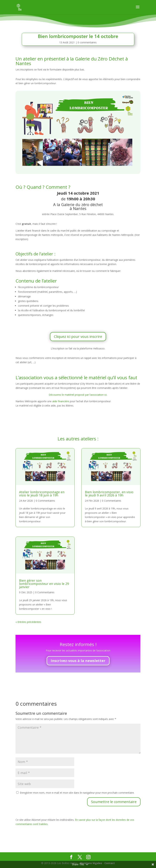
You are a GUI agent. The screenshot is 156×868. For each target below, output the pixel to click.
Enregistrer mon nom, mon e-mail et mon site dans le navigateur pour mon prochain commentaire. (77, 793)
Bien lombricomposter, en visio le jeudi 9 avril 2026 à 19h (109, 494)
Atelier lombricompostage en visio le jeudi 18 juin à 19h (42, 494)
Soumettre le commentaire (114, 802)
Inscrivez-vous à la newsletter (78, 661)
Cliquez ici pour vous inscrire (78, 337)
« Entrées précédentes (28, 622)
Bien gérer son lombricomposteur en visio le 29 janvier (44, 584)
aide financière (61, 401)
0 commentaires (87, 42)
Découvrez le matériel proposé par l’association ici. (78, 395)
